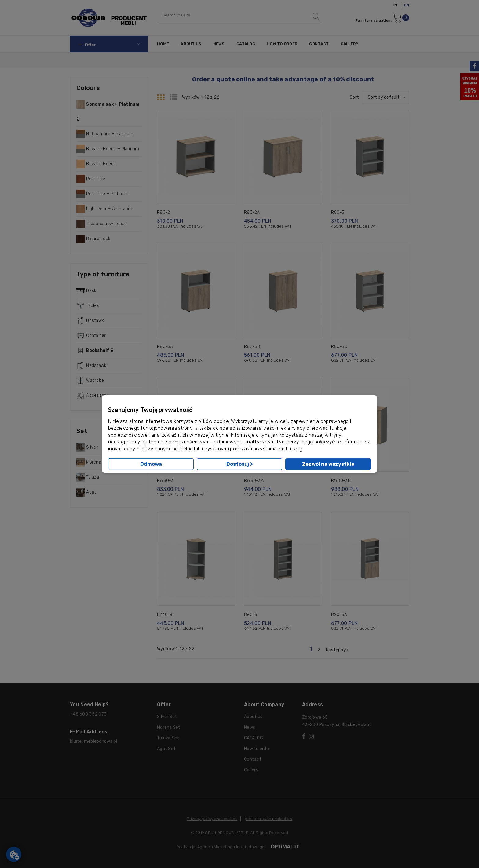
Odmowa (151, 464)
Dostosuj (240, 464)
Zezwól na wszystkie (328, 464)
